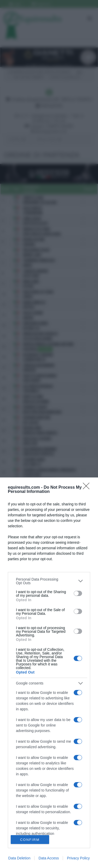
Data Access (49, 858)
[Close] (88, 488)
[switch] (78, 593)
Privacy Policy (78, 858)
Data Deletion (19, 858)
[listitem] (49, 581)
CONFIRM (30, 840)
